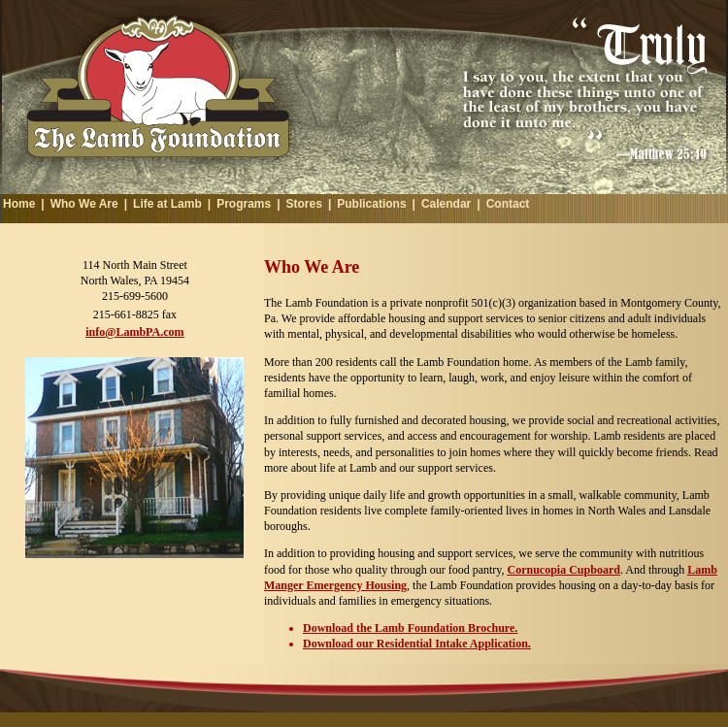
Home (19, 204)
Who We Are (84, 204)
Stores (304, 204)
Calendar (446, 204)
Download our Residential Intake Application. (417, 644)
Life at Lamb (167, 204)
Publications (371, 204)
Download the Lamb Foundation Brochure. (410, 628)
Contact (508, 204)
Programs (244, 204)
